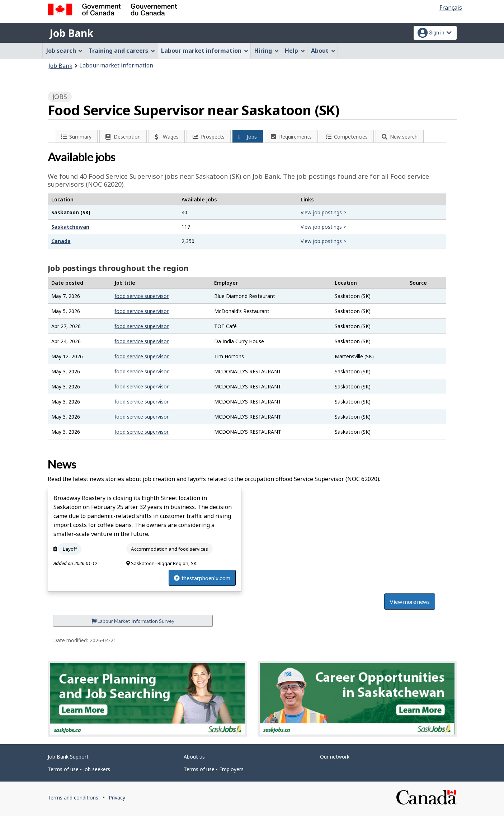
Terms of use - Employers (214, 769)
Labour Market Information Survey (133, 621)
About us (194, 757)
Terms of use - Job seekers (79, 769)
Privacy (117, 798)
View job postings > (323, 212)
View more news (410, 601)
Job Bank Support (68, 757)
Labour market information (116, 65)
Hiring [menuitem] (267, 51)
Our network (335, 757)
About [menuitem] (323, 51)
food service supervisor (142, 296)
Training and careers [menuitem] (122, 51)
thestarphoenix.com (202, 578)
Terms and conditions (73, 798)
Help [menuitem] (295, 51)
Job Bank (71, 33)
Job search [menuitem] (65, 51)
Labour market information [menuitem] (205, 51)
